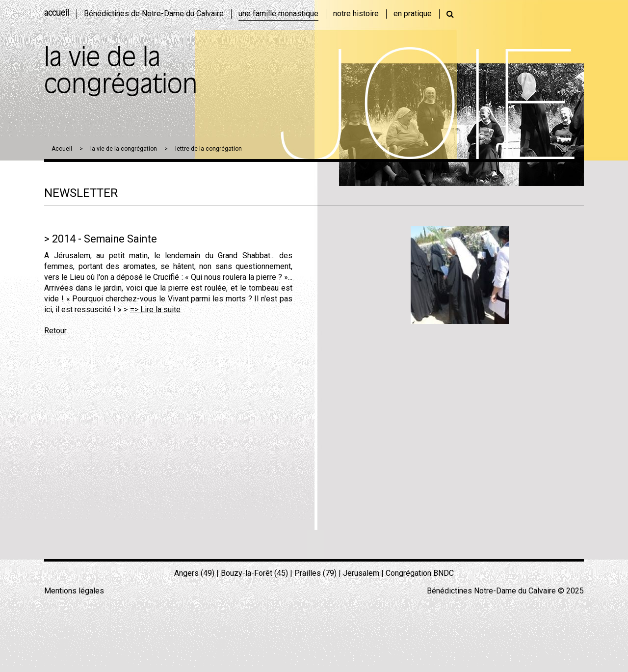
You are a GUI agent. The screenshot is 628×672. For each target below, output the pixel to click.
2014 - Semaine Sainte (105, 239)
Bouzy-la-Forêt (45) (254, 573)
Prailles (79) (315, 573)
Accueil (62, 149)
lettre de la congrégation (209, 149)
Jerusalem (361, 573)
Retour (55, 331)
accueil (57, 14)
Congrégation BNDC (420, 573)
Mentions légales (74, 591)
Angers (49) (194, 573)
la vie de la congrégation (124, 149)
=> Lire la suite (155, 309)
